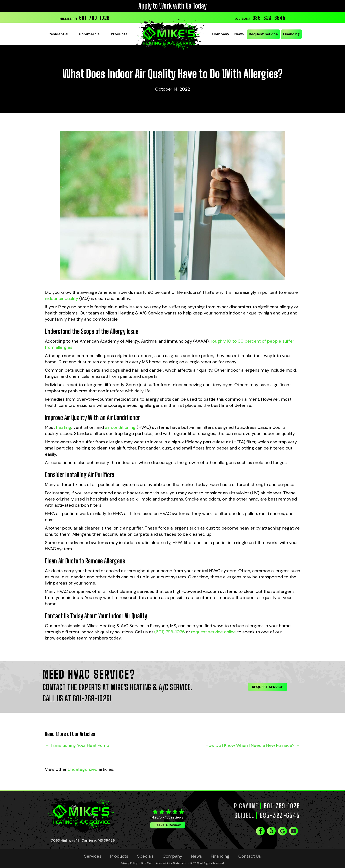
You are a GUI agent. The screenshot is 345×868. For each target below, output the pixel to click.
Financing (220, 856)
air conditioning (120, 427)
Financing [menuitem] (291, 34)
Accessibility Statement (171, 863)
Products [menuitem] (119, 34)
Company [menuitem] (221, 34)
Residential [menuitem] (58, 34)
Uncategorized (83, 769)
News (196, 856)
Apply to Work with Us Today (172, 6)
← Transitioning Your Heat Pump (77, 745)
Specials (145, 856)
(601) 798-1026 (170, 632)
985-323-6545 (269, 18)
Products (119, 856)
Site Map (147, 863)
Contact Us (250, 856)
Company (172, 856)
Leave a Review (168, 825)
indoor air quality (61, 298)
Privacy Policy (129, 863)
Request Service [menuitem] (263, 34)
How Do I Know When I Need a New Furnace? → (253, 745)
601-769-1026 (95, 18)
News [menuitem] (239, 34)
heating (64, 427)
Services (93, 856)
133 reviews (174, 817)
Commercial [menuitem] (90, 34)
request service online (214, 632)
